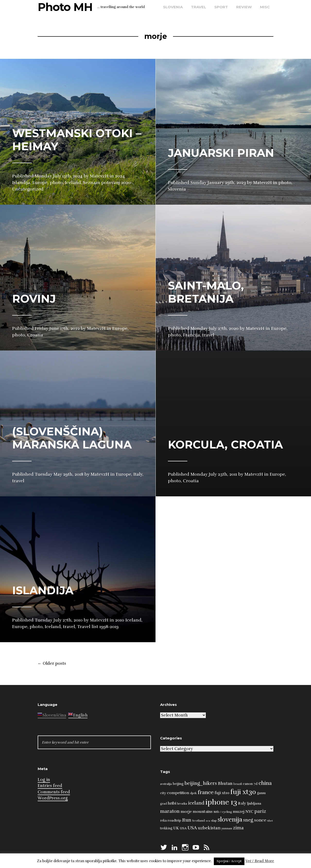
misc (265, 7)
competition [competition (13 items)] (178, 793)
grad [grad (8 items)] (164, 804)
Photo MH (65, 7)
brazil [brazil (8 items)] (238, 784)
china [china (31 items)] (265, 783)
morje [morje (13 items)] (186, 812)
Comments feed (54, 792)
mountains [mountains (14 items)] (203, 812)
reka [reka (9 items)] (163, 821)
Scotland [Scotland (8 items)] (199, 821)
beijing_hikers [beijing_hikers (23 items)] (201, 783)
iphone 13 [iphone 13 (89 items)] (221, 802)
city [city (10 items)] (163, 793)
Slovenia (173, 7)
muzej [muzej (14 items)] (239, 812)
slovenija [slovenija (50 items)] (230, 820)
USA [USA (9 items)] (183, 828)
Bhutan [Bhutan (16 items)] (225, 784)
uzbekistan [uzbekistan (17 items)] (209, 828)
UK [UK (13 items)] (176, 828)
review (244, 7)
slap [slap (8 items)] (214, 821)
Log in (44, 780)
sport (221, 7)
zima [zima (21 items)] (238, 828)
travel (199, 7)
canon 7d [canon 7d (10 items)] (250, 784)
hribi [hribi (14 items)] (172, 803)
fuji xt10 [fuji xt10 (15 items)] (222, 793)
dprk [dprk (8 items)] (193, 793)
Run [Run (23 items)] (187, 820)
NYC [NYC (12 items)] (249, 812)
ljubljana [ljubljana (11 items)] (254, 803)
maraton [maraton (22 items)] (170, 811)
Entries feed (50, 786)
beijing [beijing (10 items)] (178, 784)
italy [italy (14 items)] (242, 803)
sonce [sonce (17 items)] (260, 820)
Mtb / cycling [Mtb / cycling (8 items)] (223, 812)
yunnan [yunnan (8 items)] (227, 828)
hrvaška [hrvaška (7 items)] (182, 804)
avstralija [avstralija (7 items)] (166, 784)
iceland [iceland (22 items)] (196, 803)
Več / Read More (260, 861)
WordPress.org (53, 798)
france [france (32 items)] (206, 792)
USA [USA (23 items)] (192, 828)
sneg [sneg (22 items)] (248, 820)
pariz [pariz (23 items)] (260, 811)
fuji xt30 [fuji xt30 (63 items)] (243, 792)
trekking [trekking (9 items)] (166, 828)
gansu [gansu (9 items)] (261, 793)
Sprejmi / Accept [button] (229, 861)
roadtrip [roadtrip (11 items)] (174, 820)
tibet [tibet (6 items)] (270, 821)
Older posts (52, 664)
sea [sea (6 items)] (208, 821)
